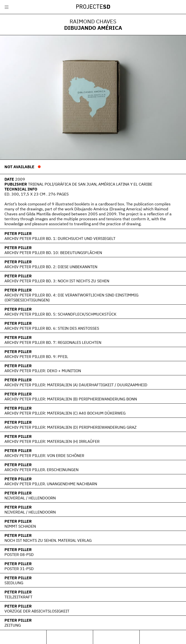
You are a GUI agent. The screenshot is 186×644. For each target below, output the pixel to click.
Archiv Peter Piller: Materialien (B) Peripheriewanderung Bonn (71, 399)
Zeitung (13, 625)
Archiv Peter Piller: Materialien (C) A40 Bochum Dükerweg (65, 413)
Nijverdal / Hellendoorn (30, 498)
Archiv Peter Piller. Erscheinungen (41, 470)
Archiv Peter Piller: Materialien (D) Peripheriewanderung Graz (70, 427)
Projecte (93, 7)
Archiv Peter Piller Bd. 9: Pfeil (36, 356)
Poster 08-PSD (19, 554)
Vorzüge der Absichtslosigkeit (37, 611)
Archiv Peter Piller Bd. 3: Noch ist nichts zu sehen (57, 281)
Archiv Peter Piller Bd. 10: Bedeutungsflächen (53, 253)
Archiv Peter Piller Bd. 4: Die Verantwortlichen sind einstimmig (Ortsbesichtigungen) (71, 297)
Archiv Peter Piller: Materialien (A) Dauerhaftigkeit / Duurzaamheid (76, 385)
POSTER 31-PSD (19, 569)
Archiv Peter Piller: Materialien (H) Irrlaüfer (52, 441)
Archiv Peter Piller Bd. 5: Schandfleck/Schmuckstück (60, 314)
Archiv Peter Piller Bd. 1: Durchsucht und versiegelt (60, 238)
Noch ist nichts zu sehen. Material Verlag (48, 540)
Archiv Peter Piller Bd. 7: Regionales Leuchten (53, 342)
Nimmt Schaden (20, 526)
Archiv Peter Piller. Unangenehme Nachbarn (51, 484)
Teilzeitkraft (18, 597)
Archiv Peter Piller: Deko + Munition (43, 371)
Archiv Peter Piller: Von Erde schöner (44, 455)
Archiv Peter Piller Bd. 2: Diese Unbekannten (51, 267)
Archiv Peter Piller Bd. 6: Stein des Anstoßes (52, 328)
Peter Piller (18, 233)
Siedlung (14, 583)
